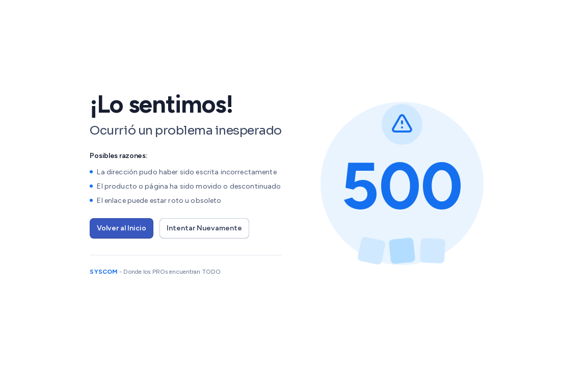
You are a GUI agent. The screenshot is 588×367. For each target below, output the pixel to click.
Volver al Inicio (122, 228)
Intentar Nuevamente (204, 228)
